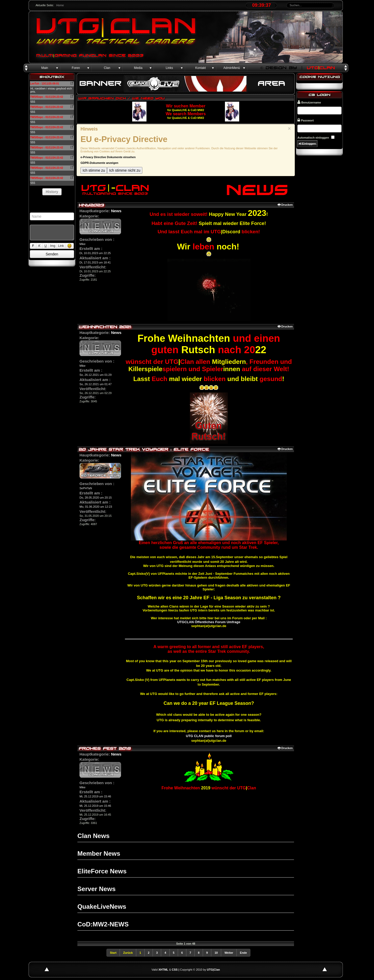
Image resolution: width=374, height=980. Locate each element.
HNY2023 (91, 205)
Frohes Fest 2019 (105, 748)
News (116, 211)
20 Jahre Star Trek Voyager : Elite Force (144, 449)
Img (53, 246)
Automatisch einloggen (313, 138)
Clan (107, 68)
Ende (243, 953)
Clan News (94, 836)
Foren (76, 68)
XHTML (163, 970)
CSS (175, 970)
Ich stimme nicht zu (125, 170)
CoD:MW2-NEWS (103, 924)
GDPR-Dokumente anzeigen (99, 163)
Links (169, 68)
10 (216, 953)
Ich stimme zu (94, 170)
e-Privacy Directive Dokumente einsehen (108, 157)
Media (138, 68)
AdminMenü (232, 68)
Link (61, 246)
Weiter (229, 953)
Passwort (306, 120)
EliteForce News (102, 871)
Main (45, 68)
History (52, 192)
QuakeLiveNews (102, 907)
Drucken (285, 205)
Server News (96, 889)
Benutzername (309, 102)
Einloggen (307, 144)
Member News (99, 853)
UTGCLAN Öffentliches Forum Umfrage (209, 622)
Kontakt (201, 68)
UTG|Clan (213, 970)
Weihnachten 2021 (105, 327)
